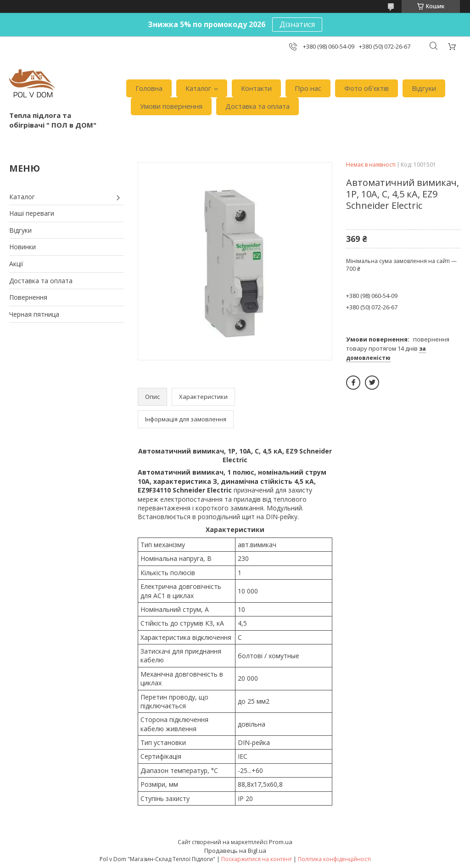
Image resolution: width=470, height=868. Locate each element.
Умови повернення (171, 106)
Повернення (28, 297)
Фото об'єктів (366, 88)
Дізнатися (297, 24)
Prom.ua (281, 842)
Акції (16, 264)
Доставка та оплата (257, 106)
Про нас (308, 88)
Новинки (22, 247)
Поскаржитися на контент (257, 859)
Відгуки (424, 88)
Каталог (198, 88)
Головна (149, 88)
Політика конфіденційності (334, 859)
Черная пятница (34, 314)
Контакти (256, 88)
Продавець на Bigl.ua (235, 851)
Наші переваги (32, 213)
